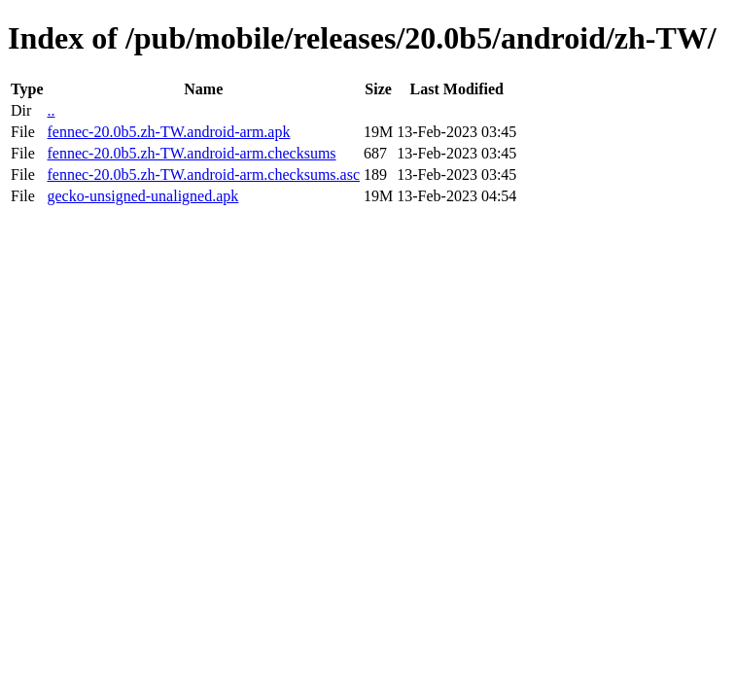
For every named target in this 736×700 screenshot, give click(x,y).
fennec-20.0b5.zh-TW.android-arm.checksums (191, 153)
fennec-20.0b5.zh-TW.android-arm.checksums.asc (203, 175)
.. (51, 110)
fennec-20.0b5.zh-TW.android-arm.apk (168, 132)
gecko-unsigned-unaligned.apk (142, 196)
